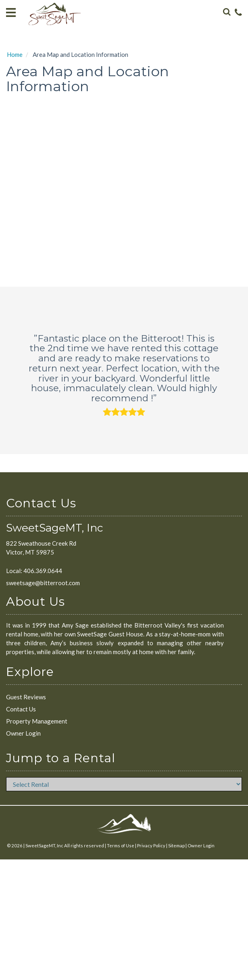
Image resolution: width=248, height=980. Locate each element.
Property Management (37, 721)
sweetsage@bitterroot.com (43, 583)
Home (15, 54)
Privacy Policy (151, 846)
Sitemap (176, 846)
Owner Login (23, 733)
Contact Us (21, 709)
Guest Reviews (26, 697)
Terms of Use (121, 846)
